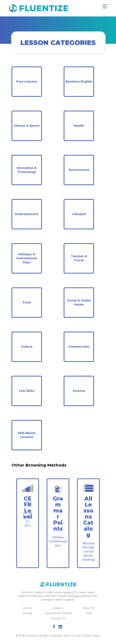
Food (27, 302)
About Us (89, 608)
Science (79, 391)
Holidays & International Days (27, 258)
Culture (27, 347)
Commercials (79, 347)
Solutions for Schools (58, 613)
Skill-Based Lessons (27, 435)
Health (79, 126)
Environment (79, 170)
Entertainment (27, 214)
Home (27, 608)
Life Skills (27, 391)
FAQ (89, 613)
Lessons (58, 608)
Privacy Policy (91, 636)
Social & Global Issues (79, 302)
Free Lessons (27, 82)
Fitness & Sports (27, 126)
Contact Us (58, 618)
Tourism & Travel (79, 258)
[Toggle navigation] (105, 6)
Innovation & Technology (27, 170)
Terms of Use (72, 636)
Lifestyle (79, 214)
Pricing (27, 613)
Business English (79, 82)
